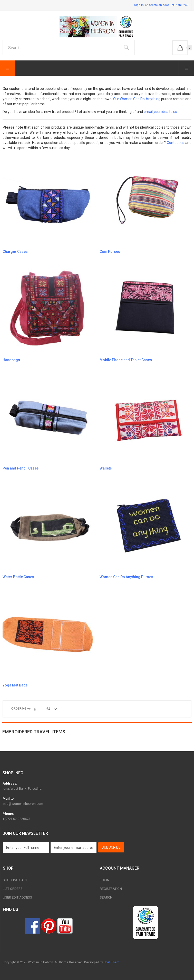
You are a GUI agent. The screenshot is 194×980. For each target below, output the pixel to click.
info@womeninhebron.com (23, 804)
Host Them (111, 962)
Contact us (176, 143)
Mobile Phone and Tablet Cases (126, 360)
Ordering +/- (21, 708)
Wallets (106, 468)
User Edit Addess (17, 897)
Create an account (162, 5)
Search (106, 897)
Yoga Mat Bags (15, 685)
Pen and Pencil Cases (21, 468)
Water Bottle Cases (18, 577)
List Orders (13, 889)
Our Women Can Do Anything (137, 99)
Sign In (139, 5)
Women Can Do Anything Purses (126, 577)
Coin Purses (110, 252)
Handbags (11, 360)
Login (105, 880)
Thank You (181, 5)
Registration (111, 889)
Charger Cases (15, 252)
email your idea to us (160, 112)
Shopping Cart (15, 880)
